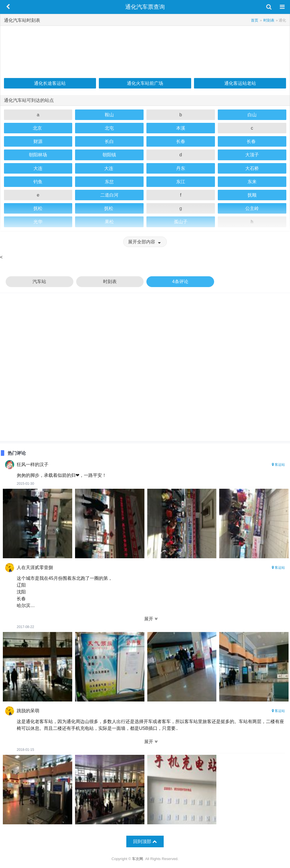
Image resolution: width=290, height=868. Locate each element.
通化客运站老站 (240, 83)
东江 (181, 182)
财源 (38, 141)
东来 (252, 182)
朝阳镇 (109, 155)
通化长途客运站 (50, 83)
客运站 (278, 465)
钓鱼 (38, 182)
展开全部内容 (145, 242)
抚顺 (252, 195)
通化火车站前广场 (145, 83)
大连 (38, 168)
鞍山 (109, 115)
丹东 (181, 168)
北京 (38, 128)
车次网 (137, 859)
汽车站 (39, 282)
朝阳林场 (38, 155)
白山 (252, 115)
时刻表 (110, 282)
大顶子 (252, 155)
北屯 (109, 128)
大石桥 (252, 168)
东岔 (109, 182)
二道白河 (109, 195)
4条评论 (180, 282)
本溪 (181, 128)
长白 (109, 141)
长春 (181, 141)
